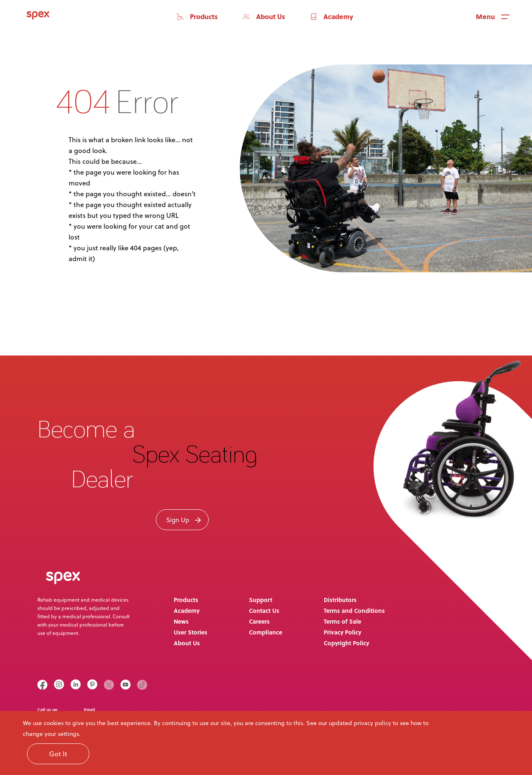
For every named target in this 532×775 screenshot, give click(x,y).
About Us (187, 643)
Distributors (340, 600)
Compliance (266, 632)
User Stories (191, 632)
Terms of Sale (342, 621)
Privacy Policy (342, 632)
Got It (58, 754)
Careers (259, 621)
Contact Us (264, 610)
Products (186, 600)
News (181, 621)
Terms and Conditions (354, 610)
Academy (187, 610)
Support (261, 600)
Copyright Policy (346, 643)
